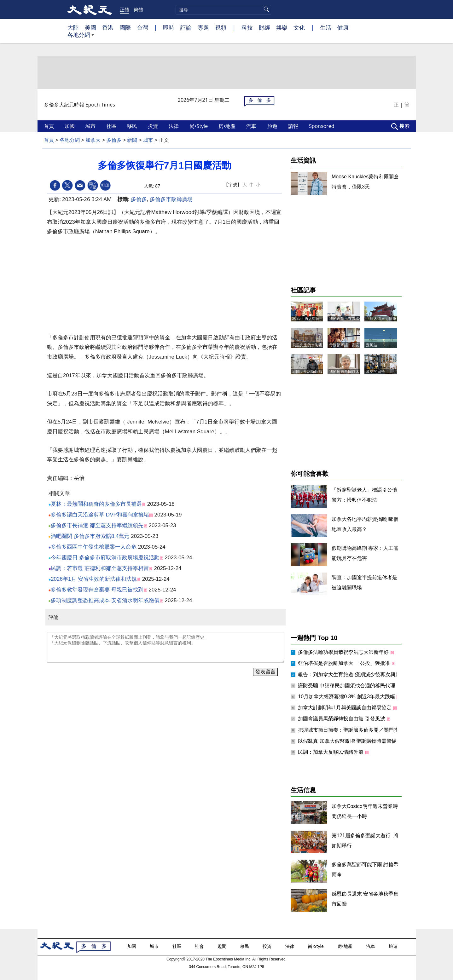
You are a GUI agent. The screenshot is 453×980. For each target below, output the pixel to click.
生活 (326, 27)
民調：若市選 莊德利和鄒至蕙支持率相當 (100, 568)
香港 (108, 27)
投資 (154, 126)
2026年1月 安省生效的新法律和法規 (94, 579)
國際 (125, 27)
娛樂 (282, 27)
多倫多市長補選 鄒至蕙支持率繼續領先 (97, 525)
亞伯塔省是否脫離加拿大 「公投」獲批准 (345, 663)
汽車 (252, 126)
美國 (90, 27)
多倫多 (114, 140)
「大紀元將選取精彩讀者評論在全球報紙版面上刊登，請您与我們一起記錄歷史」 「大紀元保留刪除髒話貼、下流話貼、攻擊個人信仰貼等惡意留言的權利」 (166, 647)
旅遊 (273, 126)
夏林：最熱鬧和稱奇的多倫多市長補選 (96, 504)
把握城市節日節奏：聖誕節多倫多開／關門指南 (351, 730)
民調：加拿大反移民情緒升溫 (331, 752)
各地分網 (81, 37)
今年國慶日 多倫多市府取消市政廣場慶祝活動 (105, 558)
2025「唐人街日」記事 (312, 319)
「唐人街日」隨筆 (381, 319)
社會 (200, 946)
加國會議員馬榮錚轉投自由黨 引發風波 (342, 719)
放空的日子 (375, 372)
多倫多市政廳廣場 (171, 199)
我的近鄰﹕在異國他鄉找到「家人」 (359, 319)
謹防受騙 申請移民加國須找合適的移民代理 (347, 686)
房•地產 (228, 126)
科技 (247, 27)
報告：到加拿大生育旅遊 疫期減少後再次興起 (350, 674)
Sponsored (322, 126)
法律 (174, 126)
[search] (223, 10)
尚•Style (200, 126)
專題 (203, 27)
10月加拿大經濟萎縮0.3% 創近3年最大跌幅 (347, 697)
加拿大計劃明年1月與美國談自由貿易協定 (345, 708)
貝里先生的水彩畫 (307, 345)
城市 (91, 126)
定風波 (372, 345)
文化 (299, 27)
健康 (343, 27)
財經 (264, 27)
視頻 (221, 27)
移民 (133, 126)
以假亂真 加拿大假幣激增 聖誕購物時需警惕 (348, 741)
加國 (70, 126)
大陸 (73, 27)
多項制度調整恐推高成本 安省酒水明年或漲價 (105, 600)
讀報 (294, 126)
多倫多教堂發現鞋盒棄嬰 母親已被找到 (97, 590)
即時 (169, 27)
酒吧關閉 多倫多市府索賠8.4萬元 (90, 536)
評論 (186, 27)
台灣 (142, 27)
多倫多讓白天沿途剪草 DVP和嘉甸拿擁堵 (100, 515)
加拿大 (93, 140)
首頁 (49, 126)
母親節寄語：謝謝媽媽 (348, 345)
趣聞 (223, 946)
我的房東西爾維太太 (346, 372)
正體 (125, 9)
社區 (112, 126)
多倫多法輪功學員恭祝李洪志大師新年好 (344, 652)
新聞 (132, 140)
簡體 (138, 9)
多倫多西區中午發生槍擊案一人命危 (94, 547)
